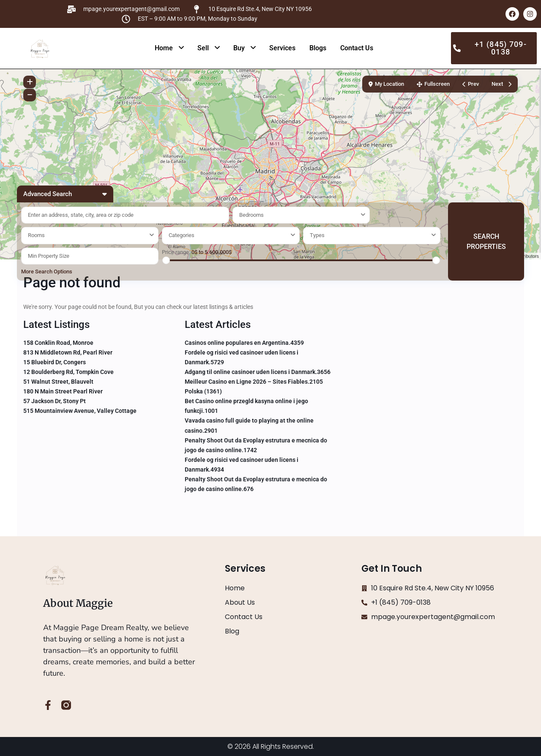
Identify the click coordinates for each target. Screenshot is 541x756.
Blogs (318, 48)
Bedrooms (251, 215)
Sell (203, 48)
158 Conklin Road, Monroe (58, 343)
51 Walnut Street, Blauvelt (58, 382)
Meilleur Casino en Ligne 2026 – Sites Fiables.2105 (254, 382)
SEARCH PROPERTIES (486, 241)
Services (282, 48)
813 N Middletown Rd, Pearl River (68, 352)
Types (317, 235)
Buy (239, 48)
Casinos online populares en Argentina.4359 (244, 343)
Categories (182, 235)
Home (164, 48)
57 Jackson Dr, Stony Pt (55, 401)
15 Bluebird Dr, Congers (55, 362)
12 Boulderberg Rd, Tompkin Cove (68, 372)
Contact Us (357, 48)
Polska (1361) (203, 391)
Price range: (176, 252)
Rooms (36, 235)
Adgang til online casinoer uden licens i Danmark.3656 (258, 372)
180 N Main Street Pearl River (63, 391)
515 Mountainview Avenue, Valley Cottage (80, 411)
